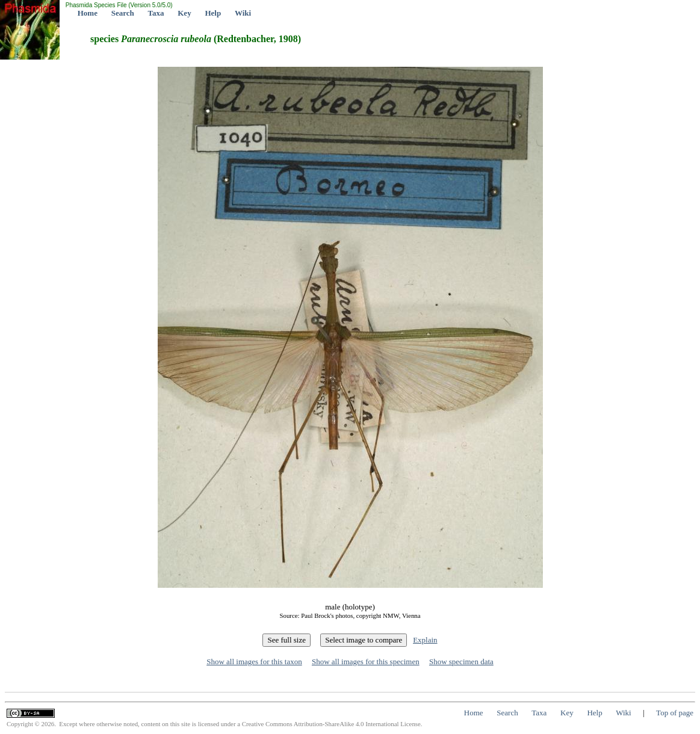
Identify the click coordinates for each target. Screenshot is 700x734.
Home (88, 13)
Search (123, 13)
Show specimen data (461, 662)
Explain (425, 640)
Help (213, 13)
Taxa (156, 13)
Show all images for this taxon (254, 662)
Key (184, 13)
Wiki (243, 13)
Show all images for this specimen (366, 662)
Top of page (675, 713)
